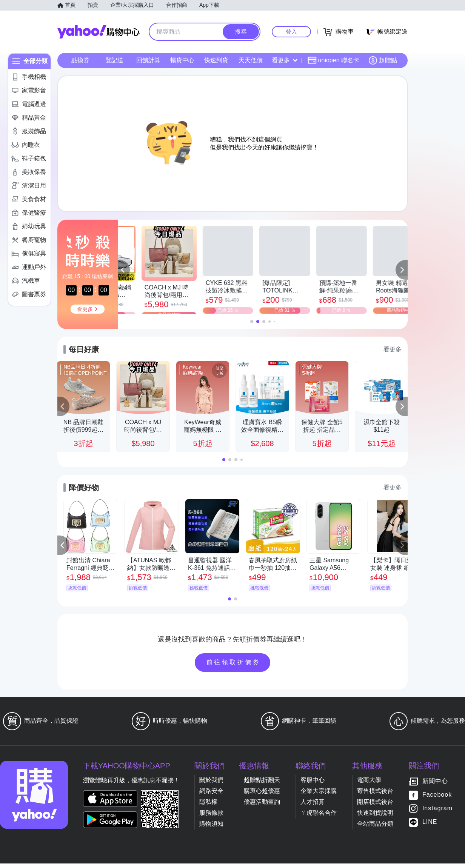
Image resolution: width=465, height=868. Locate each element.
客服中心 (313, 784)
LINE (430, 826)
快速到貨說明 (375, 817)
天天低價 (251, 60)
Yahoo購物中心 (99, 32)
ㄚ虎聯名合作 (319, 817)
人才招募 (313, 806)
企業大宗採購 (319, 795)
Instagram (437, 813)
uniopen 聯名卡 (333, 60)
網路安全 (211, 795)
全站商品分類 (375, 828)
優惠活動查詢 (262, 806)
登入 (291, 32)
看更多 (285, 60)
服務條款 (211, 817)
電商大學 (369, 784)
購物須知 (211, 828)
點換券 (80, 60)
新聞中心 (435, 786)
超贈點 (383, 60)
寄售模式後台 (375, 795)
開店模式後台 (375, 806)
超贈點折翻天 (262, 784)
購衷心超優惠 (262, 795)
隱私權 (208, 806)
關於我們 (211, 784)
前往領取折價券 (234, 667)
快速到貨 (216, 60)
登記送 (114, 60)
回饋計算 (148, 60)
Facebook (437, 799)
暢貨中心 (182, 60)
